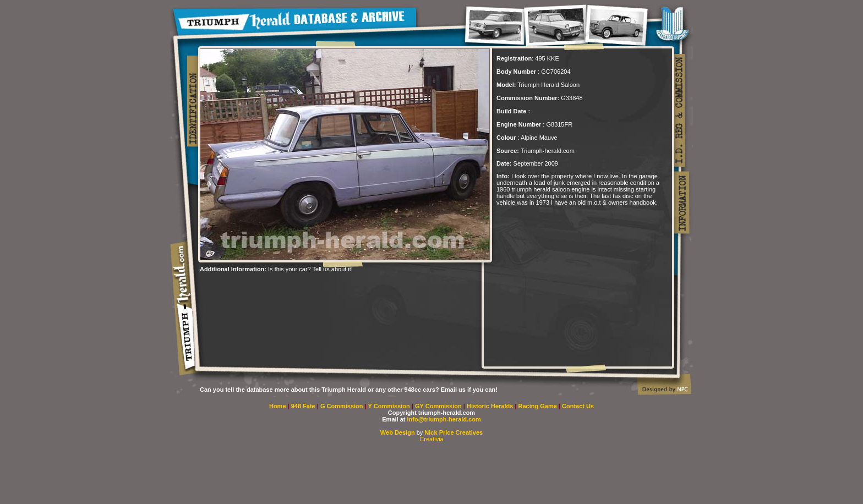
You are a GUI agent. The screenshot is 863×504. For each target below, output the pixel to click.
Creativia (431, 439)
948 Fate (304, 406)
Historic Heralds (491, 406)
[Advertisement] (329, 289)
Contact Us (578, 406)
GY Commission (438, 406)
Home (278, 406)
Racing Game (539, 406)
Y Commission (390, 406)
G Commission (343, 406)
